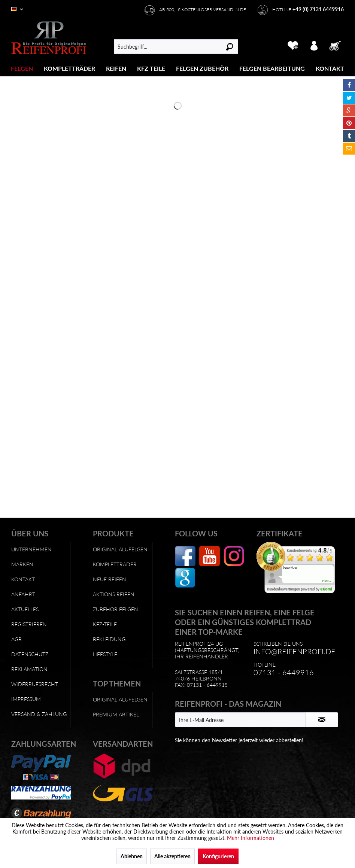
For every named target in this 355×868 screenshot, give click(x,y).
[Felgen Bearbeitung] (272, 68)
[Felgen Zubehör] (202, 68)
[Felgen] (22, 68)
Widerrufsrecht (35, 684)
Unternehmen (31, 549)
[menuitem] (22, 68)
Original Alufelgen (120, 549)
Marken (22, 564)
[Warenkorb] (336, 45)
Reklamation (29, 669)
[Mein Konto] (314, 45)
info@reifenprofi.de (295, 651)
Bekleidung (109, 639)
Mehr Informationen (251, 838)
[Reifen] (116, 68)
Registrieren (29, 624)
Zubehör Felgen (116, 609)
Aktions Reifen (114, 594)
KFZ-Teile (105, 624)
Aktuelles (25, 609)
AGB (16, 639)
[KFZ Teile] (151, 68)
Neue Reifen (110, 579)
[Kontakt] (330, 68)
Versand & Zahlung (39, 714)
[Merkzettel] (293, 45)
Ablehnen (132, 856)
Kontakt (23, 579)
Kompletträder (115, 564)
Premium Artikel (116, 714)
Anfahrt (23, 594)
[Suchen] (230, 46)
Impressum (26, 699)
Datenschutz (30, 654)
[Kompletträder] (69, 68)
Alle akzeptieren (172, 856)
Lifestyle (105, 654)
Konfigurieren (218, 856)
